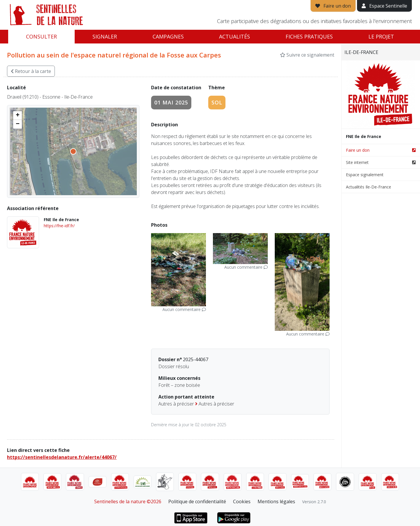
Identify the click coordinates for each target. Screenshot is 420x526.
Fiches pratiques (309, 36)
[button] (17, 116)
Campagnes (168, 36)
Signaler (105, 36)
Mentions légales (276, 501)
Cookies (242, 501)
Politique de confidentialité (197, 501)
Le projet (381, 36)
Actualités (235, 36)
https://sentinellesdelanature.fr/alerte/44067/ (62, 457)
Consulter (41, 36)
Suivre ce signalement (307, 55)
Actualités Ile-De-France (369, 187)
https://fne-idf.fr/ (59, 226)
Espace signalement (365, 175)
